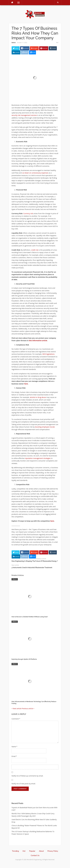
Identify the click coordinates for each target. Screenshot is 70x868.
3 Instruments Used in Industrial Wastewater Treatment (32, 568)
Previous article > (28, 709)
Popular (32, 851)
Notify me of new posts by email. (24, 784)
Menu (17, 3)
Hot (24, 851)
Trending (15, 851)
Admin (14, 43)
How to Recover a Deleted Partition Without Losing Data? (30, 617)
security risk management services (24, 115)
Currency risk (28, 213)
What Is (15, 579)
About (41, 851)
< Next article (16, 709)
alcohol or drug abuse (38, 397)
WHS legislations (48, 354)
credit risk (35, 250)
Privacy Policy (53, 851)
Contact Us (35, 855)
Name (14, 747)
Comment (16, 719)
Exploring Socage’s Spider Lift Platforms (24, 659)
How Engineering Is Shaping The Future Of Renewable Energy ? (35, 561)
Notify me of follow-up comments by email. (27, 776)
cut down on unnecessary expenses (35, 173)
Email (14, 756)
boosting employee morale (45, 427)
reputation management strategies (38, 458)
